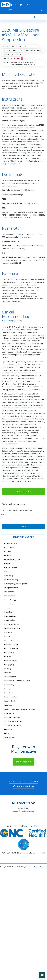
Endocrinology (9, 592)
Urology (7, 733)
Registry (17, 58)
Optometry (8, 656)
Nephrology (8, 632)
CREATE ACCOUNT (23, 491)
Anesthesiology (9, 547)
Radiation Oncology (11, 701)
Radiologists (8, 705)
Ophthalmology (9, 652)
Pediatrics (8, 673)
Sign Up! (23, 526)
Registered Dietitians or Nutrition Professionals (20, 709)
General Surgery (10, 604)
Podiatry (7, 689)
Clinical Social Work (11, 567)
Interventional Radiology (12, 624)
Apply (41, 10)
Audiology (8, 551)
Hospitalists (8, 612)
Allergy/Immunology (11, 543)
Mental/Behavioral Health (13, 628)
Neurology (8, 636)
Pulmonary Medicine (11, 697)
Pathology (8, 669)
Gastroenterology (10, 600)
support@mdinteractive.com (24, 811)
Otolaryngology (9, 665)
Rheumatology (9, 713)
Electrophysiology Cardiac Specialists (16, 584)
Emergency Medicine (11, 588)
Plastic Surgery (9, 685)
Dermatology (9, 576)
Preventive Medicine (11, 693)
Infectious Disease (10, 616)
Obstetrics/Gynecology (12, 644)
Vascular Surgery (10, 737)
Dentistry (7, 572)
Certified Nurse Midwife (12, 559)
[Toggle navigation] (44, 17)
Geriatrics (7, 608)
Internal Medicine (10, 620)
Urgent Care (8, 729)
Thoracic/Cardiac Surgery (13, 725)
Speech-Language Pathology (14, 721)
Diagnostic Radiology (11, 580)
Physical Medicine (10, 677)
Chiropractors (9, 563)
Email (4, 515)
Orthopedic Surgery (11, 660)
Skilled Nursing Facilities (12, 717)
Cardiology (8, 555)
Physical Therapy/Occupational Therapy (17, 681)
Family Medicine (10, 596)
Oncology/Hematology (12, 648)
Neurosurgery (9, 640)
